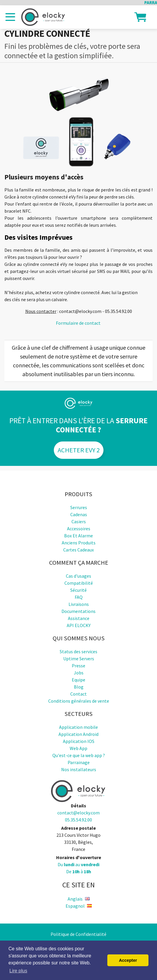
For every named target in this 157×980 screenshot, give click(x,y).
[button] (140, 16)
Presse (78, 666)
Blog (79, 687)
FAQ (79, 597)
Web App (78, 748)
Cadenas (79, 514)
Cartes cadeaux (78, 550)
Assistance (79, 618)
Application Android (78, 734)
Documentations (78, 611)
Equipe (78, 680)
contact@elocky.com (78, 813)
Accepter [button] (128, 960)
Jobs (79, 673)
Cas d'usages (78, 576)
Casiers (79, 521)
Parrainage (79, 762)
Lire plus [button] (18, 971)
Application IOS (79, 741)
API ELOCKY (79, 625)
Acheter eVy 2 (79, 450)
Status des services (78, 651)
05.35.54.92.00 (78, 820)
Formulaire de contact (78, 323)
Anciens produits (79, 543)
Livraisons (79, 604)
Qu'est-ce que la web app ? (79, 755)
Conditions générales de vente (79, 701)
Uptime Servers (79, 659)
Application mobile (78, 727)
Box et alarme (78, 536)
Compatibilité (79, 583)
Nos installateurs (79, 769)
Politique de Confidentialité (78, 934)
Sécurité (78, 590)
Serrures (79, 507)
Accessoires (79, 529)
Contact (78, 694)
